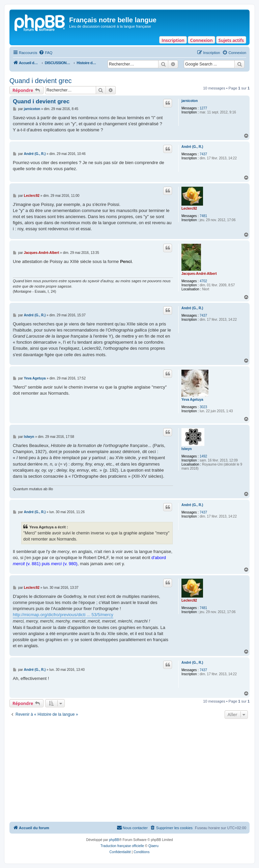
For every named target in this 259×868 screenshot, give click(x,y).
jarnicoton (190, 101)
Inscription (173, 40)
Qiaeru (153, 846)
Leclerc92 (189, 208)
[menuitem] (46, 53)
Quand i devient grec (41, 81)
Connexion (202, 40)
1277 (203, 108)
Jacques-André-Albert (199, 274)
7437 (203, 154)
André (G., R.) (192, 147)
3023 (203, 407)
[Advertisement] (129, 771)
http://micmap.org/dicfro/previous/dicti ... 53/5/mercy (63, 615)
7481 (203, 216)
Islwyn (187, 449)
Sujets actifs (231, 40)
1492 (203, 456)
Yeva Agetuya (192, 400)
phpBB (114, 840)
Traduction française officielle (122, 846)
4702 (203, 281)
